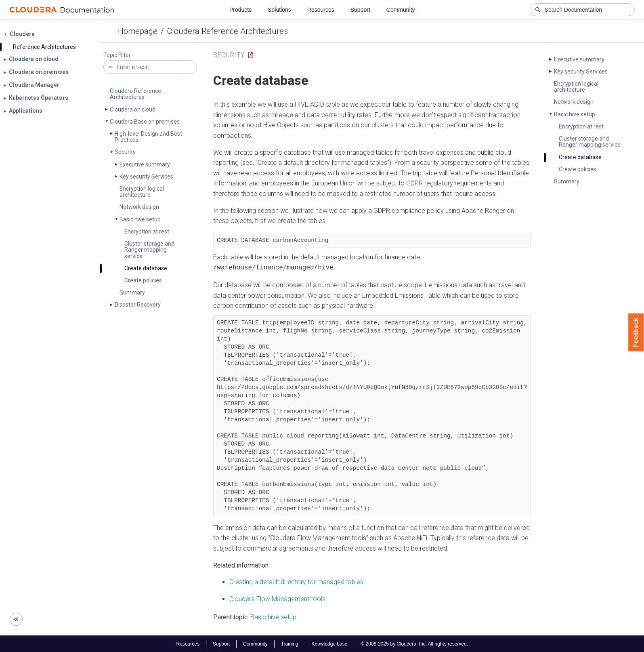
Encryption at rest (147, 231)
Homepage (138, 31)
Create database (146, 268)
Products (240, 10)
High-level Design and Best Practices (148, 137)
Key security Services (146, 177)
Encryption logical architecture (142, 192)
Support (360, 10)
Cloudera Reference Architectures (228, 31)
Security (125, 152)
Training (290, 643)
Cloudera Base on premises (145, 122)
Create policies (143, 280)
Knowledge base (330, 643)
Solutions (279, 10)
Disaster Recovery (138, 305)
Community (401, 10)
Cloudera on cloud (133, 109)
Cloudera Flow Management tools (277, 598)
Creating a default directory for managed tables (296, 581)
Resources (321, 10)
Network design (139, 207)
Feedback (636, 332)
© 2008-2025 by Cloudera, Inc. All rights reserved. (414, 643)
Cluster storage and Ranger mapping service (149, 250)
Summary (132, 292)
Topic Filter (117, 55)
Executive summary (145, 164)
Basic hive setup (140, 219)
